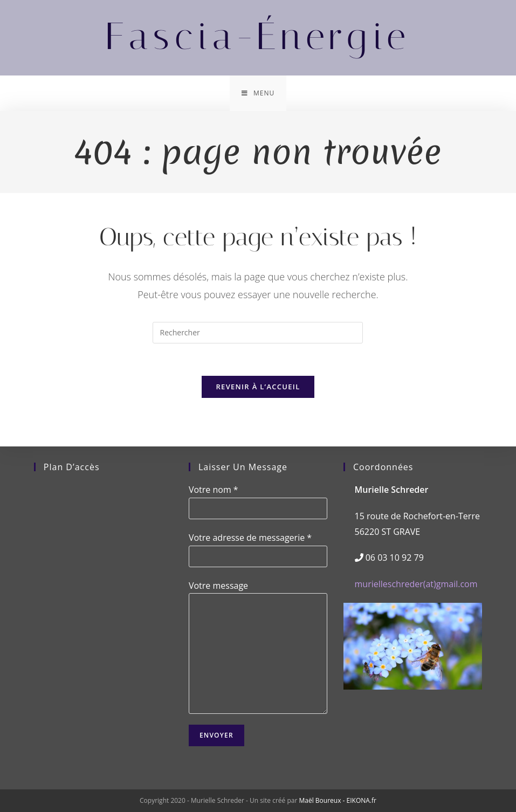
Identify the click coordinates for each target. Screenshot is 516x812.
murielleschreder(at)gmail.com (416, 584)
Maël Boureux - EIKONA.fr (337, 800)
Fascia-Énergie (258, 36)
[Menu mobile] (258, 93)
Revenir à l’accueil (258, 387)
